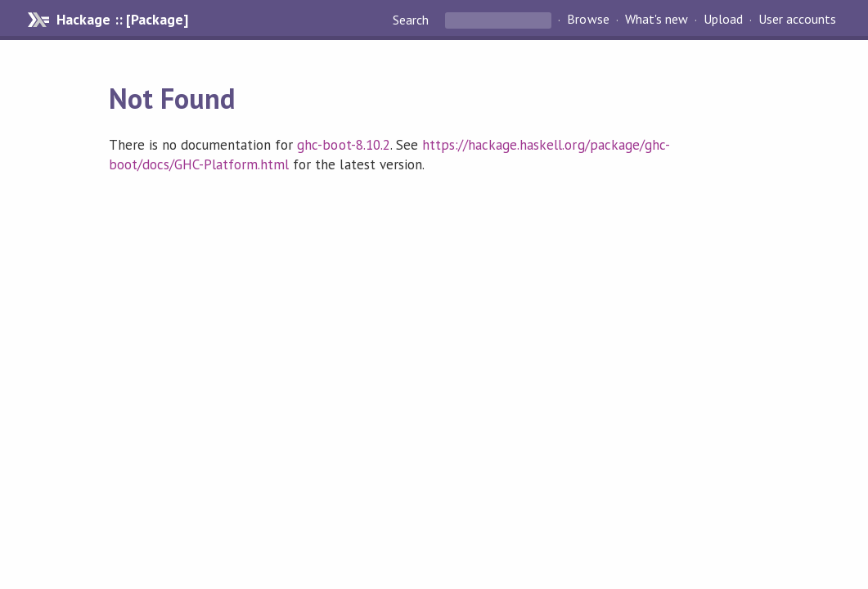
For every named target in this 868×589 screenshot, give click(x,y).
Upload (723, 20)
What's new (657, 20)
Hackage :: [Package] (122, 20)
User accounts (797, 20)
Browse (588, 20)
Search (412, 20)
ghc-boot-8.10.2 (343, 145)
